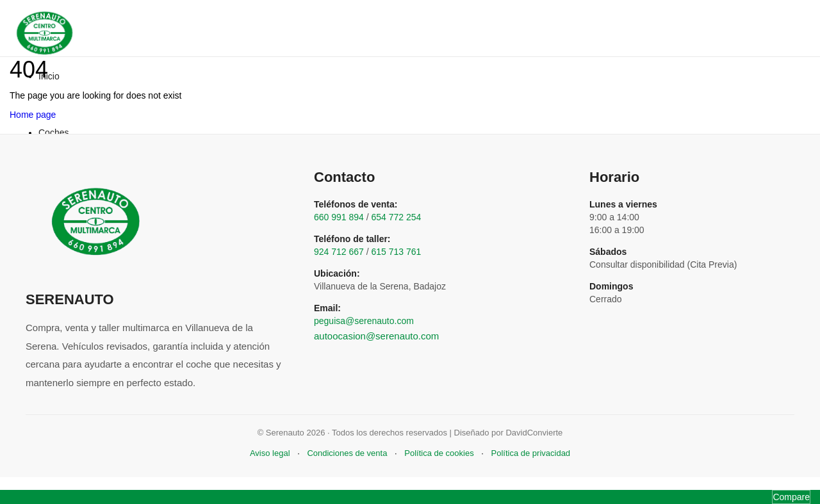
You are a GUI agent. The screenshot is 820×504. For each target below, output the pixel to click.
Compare (791, 497)
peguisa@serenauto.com (364, 321)
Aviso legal (270, 453)
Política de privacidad (531, 453)
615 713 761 (397, 252)
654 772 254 (397, 217)
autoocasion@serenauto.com (376, 336)
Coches (53, 133)
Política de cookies (439, 453)
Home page (33, 115)
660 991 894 (339, 217)
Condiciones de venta (347, 453)
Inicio (49, 76)
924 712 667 (339, 252)
